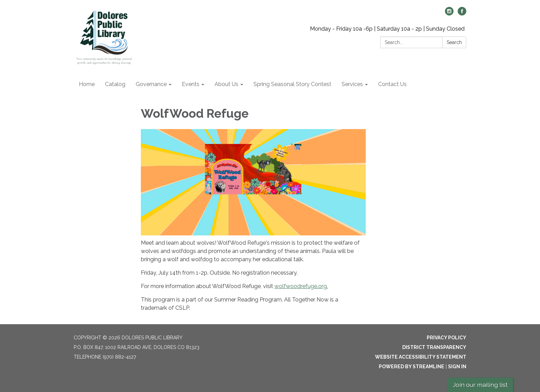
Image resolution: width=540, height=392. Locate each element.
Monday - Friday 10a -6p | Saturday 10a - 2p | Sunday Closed (387, 29)
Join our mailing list (480, 385)
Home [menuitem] (87, 84)
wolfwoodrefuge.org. (301, 286)
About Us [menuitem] (226, 84)
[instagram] (449, 14)
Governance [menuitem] (151, 84)
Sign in (457, 367)
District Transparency (434, 347)
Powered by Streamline (412, 367)
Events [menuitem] (191, 84)
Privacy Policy (446, 338)
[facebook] (462, 14)
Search (454, 42)
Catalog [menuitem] (115, 84)
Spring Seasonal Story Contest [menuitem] (292, 84)
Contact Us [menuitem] (392, 84)
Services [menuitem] (352, 84)
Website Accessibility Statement (421, 357)
